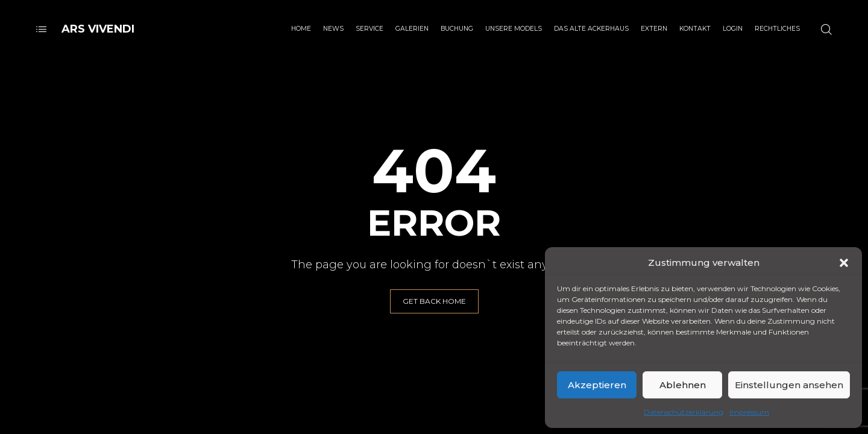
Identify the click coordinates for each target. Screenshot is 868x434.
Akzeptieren (597, 385)
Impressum (749, 412)
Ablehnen (683, 385)
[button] (844, 263)
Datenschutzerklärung (684, 412)
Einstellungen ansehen (789, 385)
